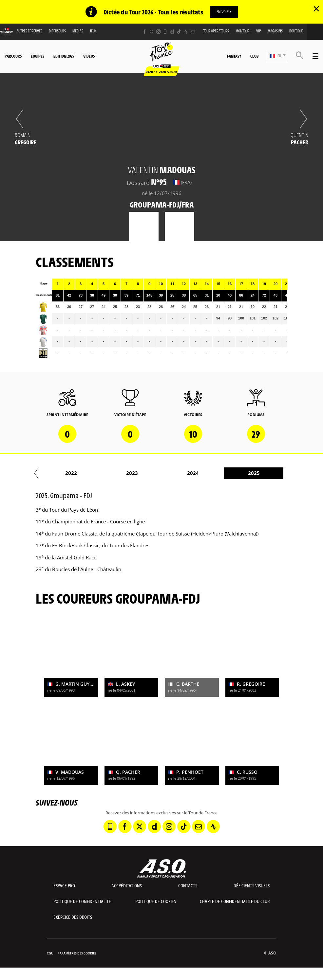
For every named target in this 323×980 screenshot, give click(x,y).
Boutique (296, 31)
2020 (182, 473)
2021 (243, 473)
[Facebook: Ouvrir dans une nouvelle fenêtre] (145, 32)
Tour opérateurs (216, 31)
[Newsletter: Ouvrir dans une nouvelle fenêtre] (193, 32)
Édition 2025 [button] (64, 56)
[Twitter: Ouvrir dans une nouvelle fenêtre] (152, 32)
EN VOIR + (224, 11)
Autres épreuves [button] (29, 31)
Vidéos (89, 56)
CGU (50, 953)
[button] (277, 56)
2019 (121, 473)
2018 (60, 473)
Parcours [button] (13, 56)
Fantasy (234, 56)
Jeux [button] (93, 31)
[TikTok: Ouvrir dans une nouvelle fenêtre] (179, 32)
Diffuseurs (57, 31)
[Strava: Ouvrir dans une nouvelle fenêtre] (186, 32)
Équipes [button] (38, 56)
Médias (78, 31)
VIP (259, 31)
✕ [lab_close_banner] (316, 9)
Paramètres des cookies (77, 953)
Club (254, 56)
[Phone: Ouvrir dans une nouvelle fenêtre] (165, 32)
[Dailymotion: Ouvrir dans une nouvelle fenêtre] (172, 32)
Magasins (275, 31)
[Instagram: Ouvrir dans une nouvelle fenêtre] (158, 32)
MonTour (243, 31)
